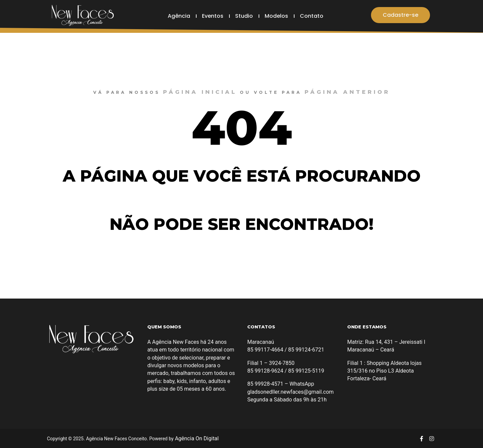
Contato (312, 16)
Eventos (213, 16)
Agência (179, 16)
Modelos (276, 16)
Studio (244, 16)
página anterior (347, 92)
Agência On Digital (196, 438)
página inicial (200, 92)
